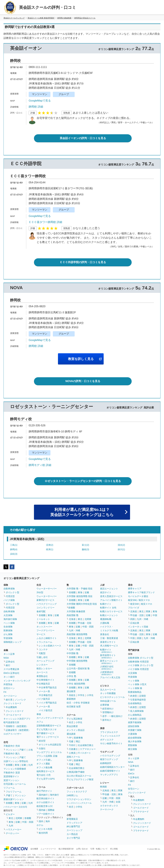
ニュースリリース (48, 849)
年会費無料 (11, 707)
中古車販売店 (43, 684)
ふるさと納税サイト (47, 638)
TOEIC (72, 745)
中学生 (81, 695)
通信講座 (71, 734)
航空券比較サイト (45, 798)
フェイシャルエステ (110, 736)
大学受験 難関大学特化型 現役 (82, 604)
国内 (41, 821)
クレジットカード (12, 703)
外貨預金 (8, 684)
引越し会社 (42, 657)
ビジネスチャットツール (112, 697)
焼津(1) (50, 549)
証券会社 (10, 662)
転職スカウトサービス (111, 611)
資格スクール (73, 757)
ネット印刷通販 (108, 693)
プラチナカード (141, 812)
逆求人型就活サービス (111, 596)
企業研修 (105, 705)
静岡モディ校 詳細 (40, 465)
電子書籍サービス (45, 733)
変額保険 (132, 745)
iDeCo (131, 774)
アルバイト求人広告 (110, 677)
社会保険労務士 (86, 745)
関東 (120, 790)
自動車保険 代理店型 (138, 662)
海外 (48, 821)
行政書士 (73, 749)
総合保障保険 (135, 738)
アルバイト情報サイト (111, 600)
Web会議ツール (108, 701)
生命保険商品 (135, 703)
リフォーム (9, 788)
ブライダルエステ (109, 732)
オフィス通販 (43, 764)
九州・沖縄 (74, 630)
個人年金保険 (135, 741)
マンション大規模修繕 (15, 769)
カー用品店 (72, 834)
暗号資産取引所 (11, 722)
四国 (132, 619)
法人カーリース (108, 690)
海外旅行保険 (10, 619)
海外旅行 (54, 795)
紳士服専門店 (73, 826)
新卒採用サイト (108, 656)
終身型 (134, 696)
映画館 (103, 787)
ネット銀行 (9, 677)
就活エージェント (109, 589)
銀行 (8, 665)
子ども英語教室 (74, 719)
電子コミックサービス (48, 737)
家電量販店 (72, 819)
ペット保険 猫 (135, 688)
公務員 (72, 753)
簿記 (78, 741)
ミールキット (43, 619)
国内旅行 (43, 795)
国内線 (42, 810)
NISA (6, 658)
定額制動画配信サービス (49, 726)
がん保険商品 (135, 715)
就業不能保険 (135, 722)
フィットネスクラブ (77, 792)
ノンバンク (20, 700)
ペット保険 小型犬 (137, 684)
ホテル (40, 825)
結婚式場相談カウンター (112, 767)
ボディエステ (107, 740)
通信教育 (71, 691)
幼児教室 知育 (74, 707)
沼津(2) (50, 545)
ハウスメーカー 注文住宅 (15, 807)
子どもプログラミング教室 (80, 779)
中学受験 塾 (73, 653)
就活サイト (106, 592)
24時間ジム (72, 795)
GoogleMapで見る (40, 101)
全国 (118, 802)
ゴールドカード (14, 715)
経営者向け (108, 709)
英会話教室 (72, 726)
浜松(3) (14, 554)
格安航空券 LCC (45, 806)
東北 (11, 818)
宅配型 (42, 653)
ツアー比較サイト (45, 814)
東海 (17, 765)
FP (70, 738)
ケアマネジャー (88, 749)
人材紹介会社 (107, 667)
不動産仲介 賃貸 (12, 773)
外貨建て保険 (135, 730)
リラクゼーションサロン (79, 799)
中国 (155, 615)
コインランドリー (45, 608)
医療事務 (78, 738)
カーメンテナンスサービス (50, 718)
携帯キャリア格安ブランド (141, 592)
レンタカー (42, 665)
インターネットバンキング (17, 681)
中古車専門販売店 (48, 688)
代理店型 (10, 596)
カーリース (42, 672)
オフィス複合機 (44, 767)
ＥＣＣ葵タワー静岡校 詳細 (45, 222)
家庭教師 (71, 699)
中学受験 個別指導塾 (77, 661)
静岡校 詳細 (36, 107)
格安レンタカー (44, 669)
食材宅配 (41, 611)
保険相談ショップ (12, 642)
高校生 (72, 695)
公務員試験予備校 (76, 772)
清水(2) (121, 545)
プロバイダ (134, 608)
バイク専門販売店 (48, 703)
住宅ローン (9, 688)
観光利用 (43, 833)
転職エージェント (109, 615)
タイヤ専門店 (73, 838)
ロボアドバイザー (12, 734)
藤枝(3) (85, 549)
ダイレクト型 (12, 592)
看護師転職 (106, 619)
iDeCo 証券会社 (11, 673)
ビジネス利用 (45, 829)
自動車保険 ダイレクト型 (141, 658)
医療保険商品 (135, 692)
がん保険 (8, 634)
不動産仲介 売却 (12, 746)
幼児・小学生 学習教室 (78, 703)
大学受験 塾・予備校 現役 (80, 589)
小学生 (90, 695)
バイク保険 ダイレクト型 (141, 665)
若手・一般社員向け (112, 716)
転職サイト (106, 604)
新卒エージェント (109, 662)
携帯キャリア (135, 589)
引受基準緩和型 (138, 700)
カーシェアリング (45, 661)
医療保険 (8, 630)
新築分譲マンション (14, 799)
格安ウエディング (109, 759)
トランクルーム (44, 642)
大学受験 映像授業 (76, 611)
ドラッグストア (74, 823)
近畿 (24, 765)
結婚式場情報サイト (110, 771)
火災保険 (8, 615)
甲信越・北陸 (85, 623)
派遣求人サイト (108, 642)
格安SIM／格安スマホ (139, 600)
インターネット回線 (138, 627)
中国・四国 (28, 822)
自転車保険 (9, 611)
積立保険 (132, 749)
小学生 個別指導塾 (76, 684)
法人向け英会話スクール (79, 776)
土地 (30, 750)
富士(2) (85, 545)
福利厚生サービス (45, 771)
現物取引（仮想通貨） (17, 726)
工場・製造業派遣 (109, 638)
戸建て (23, 750)
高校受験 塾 (73, 615)
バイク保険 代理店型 (138, 669)
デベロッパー (12, 833)
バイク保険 (9, 600)
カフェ (40, 722)
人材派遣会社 (107, 673)
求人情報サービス (109, 646)
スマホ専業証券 (11, 669)
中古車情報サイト (45, 680)
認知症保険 (134, 726)
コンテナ (43, 649)
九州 (30, 765)
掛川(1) (121, 549)
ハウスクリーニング (47, 604)
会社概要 (34, 849)
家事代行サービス (45, 600)
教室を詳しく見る (81, 359)
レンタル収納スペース (50, 646)
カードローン (10, 696)
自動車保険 (9, 589)
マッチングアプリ (109, 775)
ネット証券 (9, 654)
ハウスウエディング (110, 756)
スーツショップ (74, 830)
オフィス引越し (44, 760)
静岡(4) (14, 549)
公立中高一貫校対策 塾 (78, 669)
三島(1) (14, 545)
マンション (11, 750)
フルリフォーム (14, 792)
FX (5, 692)
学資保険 (8, 638)
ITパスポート (84, 753)
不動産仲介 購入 (12, 754)
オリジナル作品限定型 (50, 745)
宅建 (71, 741)
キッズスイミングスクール (79, 803)
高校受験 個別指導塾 (77, 634)
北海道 (72, 619)
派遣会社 (105, 634)
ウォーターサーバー (47, 589)
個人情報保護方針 (66, 849)
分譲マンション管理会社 (16, 761)
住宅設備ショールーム (15, 784)
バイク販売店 (43, 699)
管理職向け (108, 712)
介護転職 (105, 623)
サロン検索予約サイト (111, 743)
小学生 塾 (71, 676)
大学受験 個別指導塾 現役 (80, 596)
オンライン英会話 (76, 730)
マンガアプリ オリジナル (49, 752)
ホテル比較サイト (45, 802)
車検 (39, 714)
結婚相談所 (106, 763)
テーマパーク (107, 809)
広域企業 (135, 623)
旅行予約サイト (44, 791)
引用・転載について (99, 849)
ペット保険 (9, 623)
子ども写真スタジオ (47, 729)
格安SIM (134, 604)
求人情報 (114, 849)
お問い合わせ (82, 849)
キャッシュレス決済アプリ (17, 719)
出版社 (42, 748)
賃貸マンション (11, 780)
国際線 (51, 810)
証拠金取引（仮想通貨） (18, 730)
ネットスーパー (44, 627)
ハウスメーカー (14, 829)
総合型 (42, 741)
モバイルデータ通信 (138, 596)
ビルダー (10, 814)
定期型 (143, 696)
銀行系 (9, 700)
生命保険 (8, 627)
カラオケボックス (109, 806)
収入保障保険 (137, 711)
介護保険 (132, 734)
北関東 (19, 818)
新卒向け (107, 720)
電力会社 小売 (44, 775)
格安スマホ (147, 604)
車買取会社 (42, 676)
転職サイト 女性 (108, 608)
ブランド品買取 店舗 (47, 756)
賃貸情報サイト (11, 776)
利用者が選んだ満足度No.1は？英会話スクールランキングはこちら (82, 512)
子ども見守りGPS (46, 779)
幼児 (71, 722)
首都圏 (9, 765)
